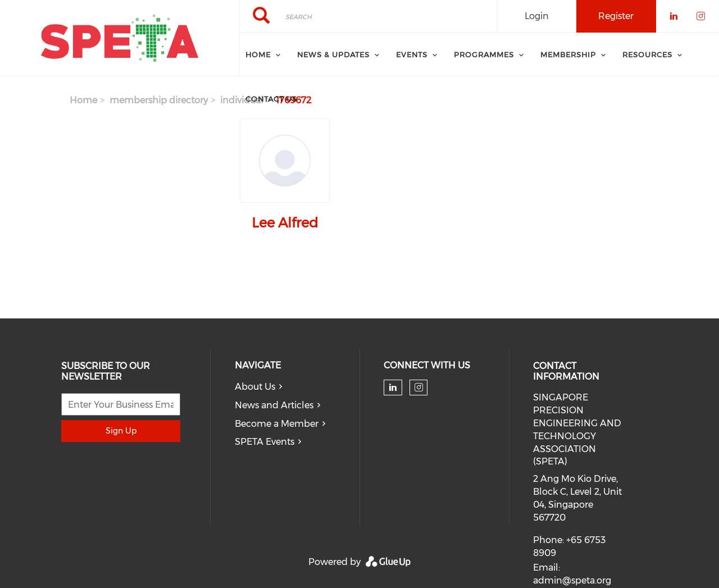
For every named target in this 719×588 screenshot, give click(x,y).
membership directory (159, 100)
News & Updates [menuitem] (333, 54)
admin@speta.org (572, 580)
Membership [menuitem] (568, 54)
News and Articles (274, 405)
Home (83, 100)
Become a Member (277, 424)
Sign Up (121, 431)
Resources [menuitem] (647, 54)
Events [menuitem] (412, 54)
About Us (255, 387)
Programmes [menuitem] (484, 54)
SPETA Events (265, 442)
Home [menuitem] (258, 54)
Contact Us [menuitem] (271, 99)
